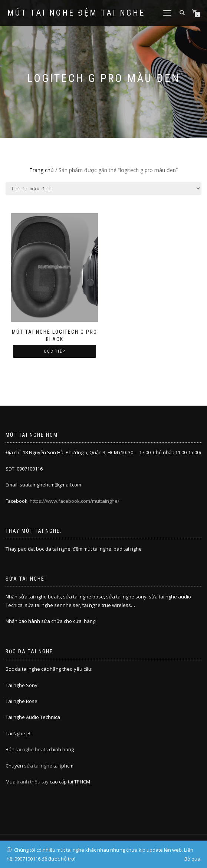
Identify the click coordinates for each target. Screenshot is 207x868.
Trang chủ (42, 170)
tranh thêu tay (33, 782)
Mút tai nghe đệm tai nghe (76, 13)
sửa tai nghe (38, 766)
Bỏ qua (192, 859)
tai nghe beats (32, 749)
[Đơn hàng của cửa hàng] (103, 189)
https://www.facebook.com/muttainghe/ (75, 501)
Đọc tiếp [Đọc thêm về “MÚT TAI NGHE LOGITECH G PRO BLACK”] (55, 351)
